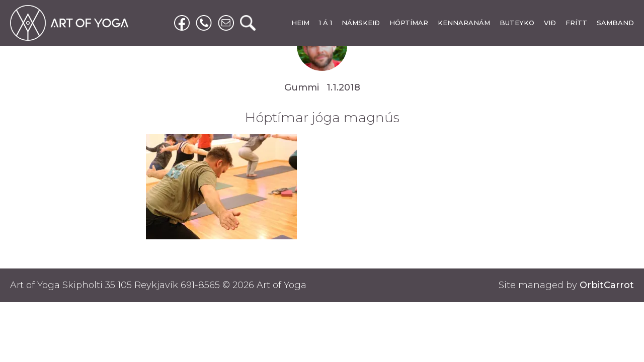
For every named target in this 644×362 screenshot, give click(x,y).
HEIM (300, 23)
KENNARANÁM (464, 23)
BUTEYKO (517, 23)
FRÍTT (576, 23)
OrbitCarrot (607, 285)
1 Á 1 (326, 23)
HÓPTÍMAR (409, 23)
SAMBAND (615, 23)
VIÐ (550, 23)
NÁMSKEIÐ (361, 23)
